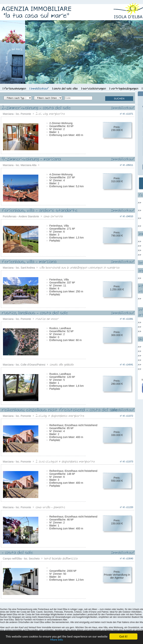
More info (57, 640)
